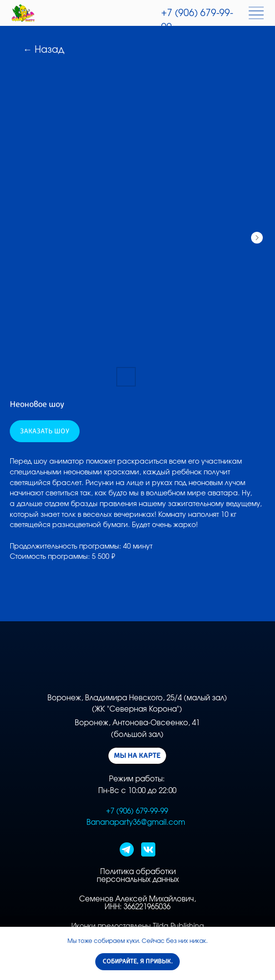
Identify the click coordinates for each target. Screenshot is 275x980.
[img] (23, 13)
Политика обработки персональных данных (138, 876)
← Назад (44, 50)
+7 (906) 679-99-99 (137, 811)
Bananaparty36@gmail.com (136, 823)
